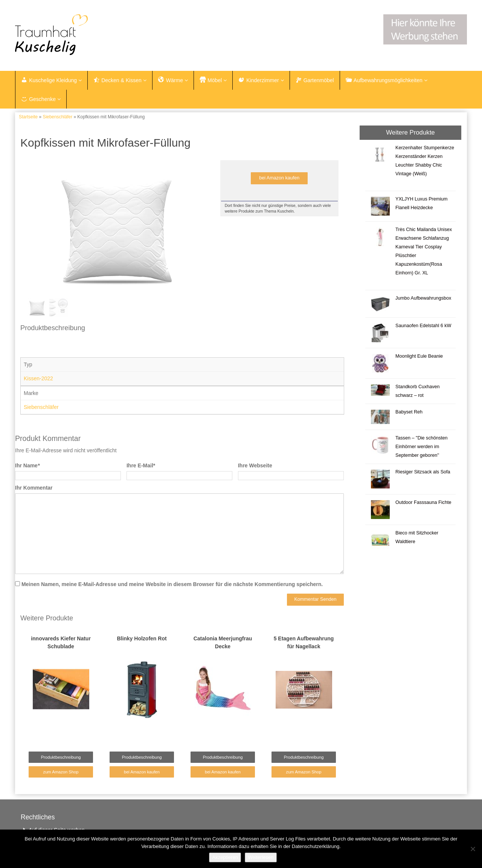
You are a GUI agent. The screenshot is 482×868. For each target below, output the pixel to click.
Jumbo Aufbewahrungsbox (423, 298)
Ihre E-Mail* (141, 465)
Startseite (28, 117)
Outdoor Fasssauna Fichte (423, 502)
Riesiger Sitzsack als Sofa (423, 472)
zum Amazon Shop (61, 772)
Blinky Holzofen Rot (142, 638)
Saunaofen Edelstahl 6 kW (423, 326)
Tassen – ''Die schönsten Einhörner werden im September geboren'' (422, 447)
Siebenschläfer (57, 117)
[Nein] (473, 849)
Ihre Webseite (255, 465)
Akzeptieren (225, 857)
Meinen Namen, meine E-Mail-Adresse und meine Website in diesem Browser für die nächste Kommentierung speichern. (172, 584)
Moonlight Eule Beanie (419, 356)
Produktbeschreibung (61, 757)
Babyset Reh (409, 412)
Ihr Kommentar (34, 488)
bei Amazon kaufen (279, 178)
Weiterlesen (261, 857)
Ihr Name (27, 465)
